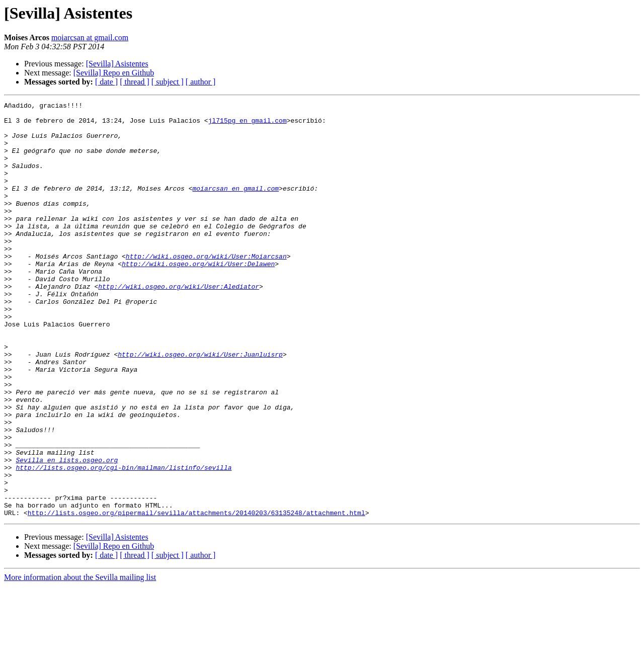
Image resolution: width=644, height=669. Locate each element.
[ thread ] (135, 82)
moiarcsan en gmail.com (235, 206)
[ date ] (106, 82)
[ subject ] (168, 82)
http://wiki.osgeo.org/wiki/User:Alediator (179, 324)
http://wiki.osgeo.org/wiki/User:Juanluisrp (200, 405)
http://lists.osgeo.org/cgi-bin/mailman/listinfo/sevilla (124, 541)
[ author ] (201, 82)
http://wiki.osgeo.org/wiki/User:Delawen (198, 297)
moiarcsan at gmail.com (90, 37)
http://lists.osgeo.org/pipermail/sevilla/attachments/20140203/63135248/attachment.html (196, 596)
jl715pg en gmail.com (248, 125)
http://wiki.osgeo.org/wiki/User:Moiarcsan (206, 288)
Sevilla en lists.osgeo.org (67, 532)
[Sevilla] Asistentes (117, 64)
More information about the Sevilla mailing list (80, 660)
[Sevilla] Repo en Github (114, 73)
